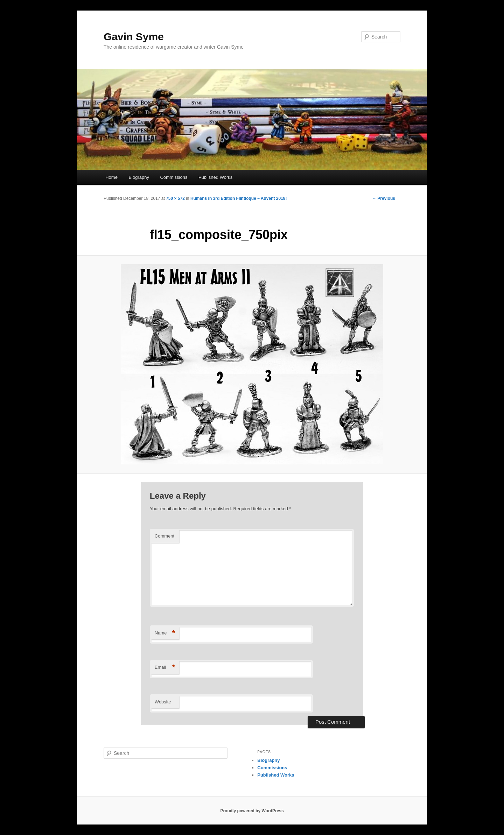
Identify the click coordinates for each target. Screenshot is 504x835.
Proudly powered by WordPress (252, 811)
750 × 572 (175, 198)
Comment (164, 536)
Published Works (215, 177)
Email (165, 668)
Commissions (174, 177)
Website (163, 702)
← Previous (384, 198)
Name (165, 633)
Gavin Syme (134, 37)
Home (111, 177)
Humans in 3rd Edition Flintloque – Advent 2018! (239, 198)
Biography (139, 177)
